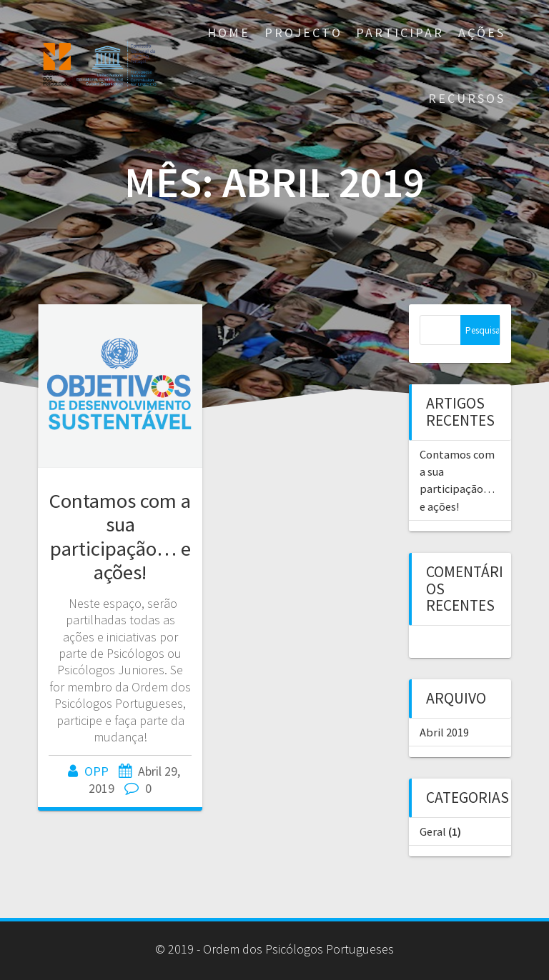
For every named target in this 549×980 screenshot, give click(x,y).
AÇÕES (482, 32)
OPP (97, 771)
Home (229, 32)
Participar (400, 32)
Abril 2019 (444, 732)
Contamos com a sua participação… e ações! (120, 536)
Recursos (467, 98)
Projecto (303, 32)
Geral (433, 831)
